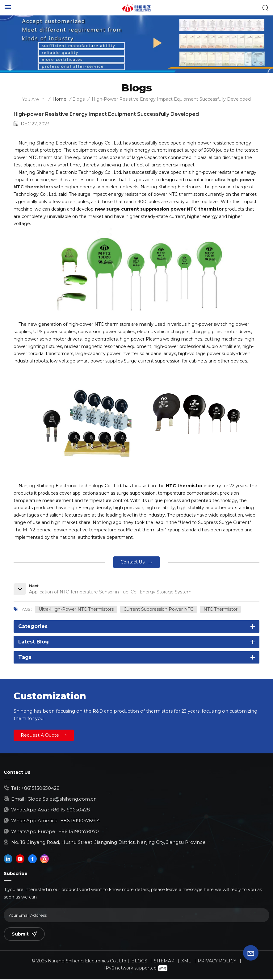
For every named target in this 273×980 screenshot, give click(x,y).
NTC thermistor (220, 609)
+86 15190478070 (79, 832)
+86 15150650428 (70, 810)
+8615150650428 (41, 789)
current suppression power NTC (159, 609)
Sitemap (164, 961)
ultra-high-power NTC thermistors (76, 609)
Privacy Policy (217, 961)
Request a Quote (40, 735)
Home (59, 99)
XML (186, 961)
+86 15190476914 (80, 821)
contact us (132, 562)
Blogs (78, 99)
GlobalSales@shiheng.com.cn (62, 800)
